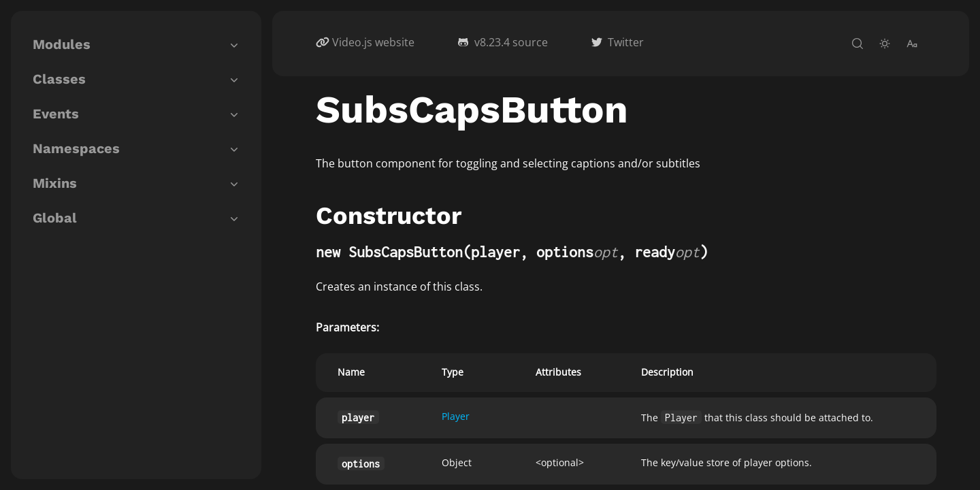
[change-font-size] (912, 44)
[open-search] (857, 44)
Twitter (626, 42)
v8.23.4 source (511, 42)
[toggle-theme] (885, 44)
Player (456, 416)
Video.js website (373, 42)
